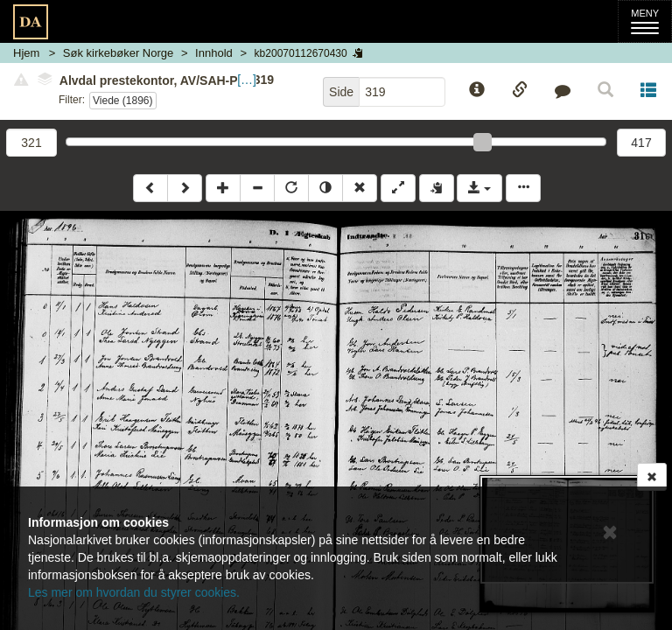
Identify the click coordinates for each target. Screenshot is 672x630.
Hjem (26, 53)
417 (641, 143)
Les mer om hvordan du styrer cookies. (134, 592)
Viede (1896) (123, 101)
